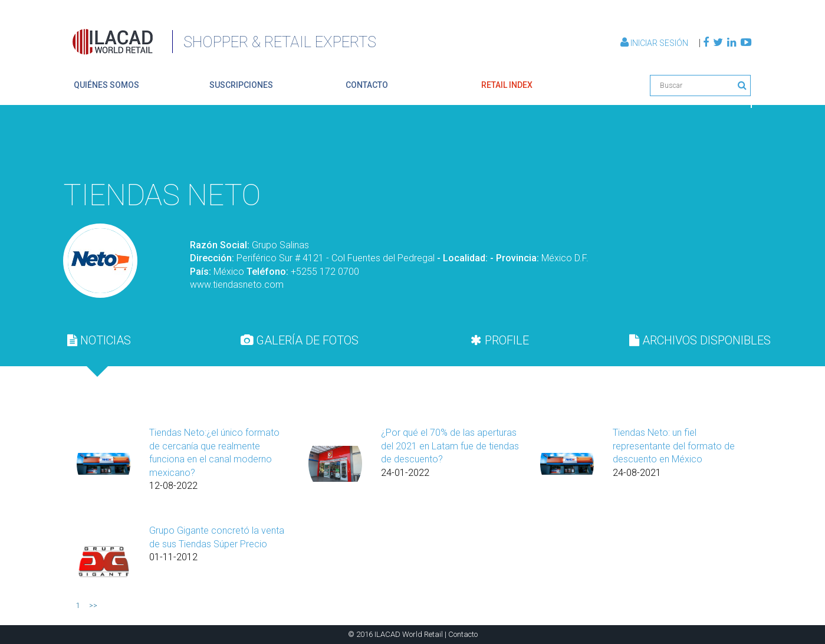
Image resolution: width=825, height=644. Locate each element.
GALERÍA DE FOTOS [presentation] (300, 340)
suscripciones (241, 85)
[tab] (99, 340)
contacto (367, 85)
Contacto (463, 634)
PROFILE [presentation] (500, 340)
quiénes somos (106, 85)
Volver (724, 144)
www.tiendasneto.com (237, 285)
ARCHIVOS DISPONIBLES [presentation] (700, 340)
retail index (507, 85)
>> (93, 606)
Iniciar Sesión (655, 43)
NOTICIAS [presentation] (99, 340)
